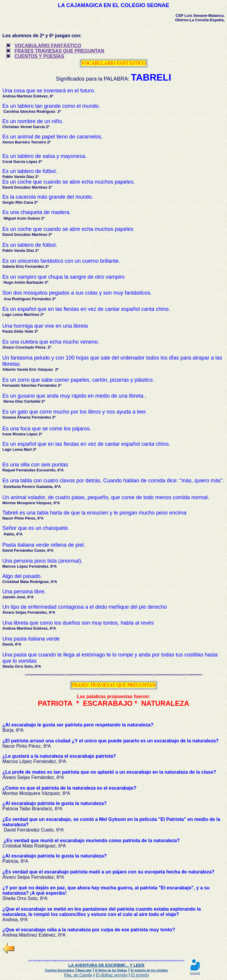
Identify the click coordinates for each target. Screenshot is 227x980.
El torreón (140, 975)
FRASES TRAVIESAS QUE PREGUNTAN (59, 51)
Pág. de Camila (78, 975)
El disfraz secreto (112, 975)
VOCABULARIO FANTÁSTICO (48, 46)
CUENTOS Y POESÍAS (39, 56)
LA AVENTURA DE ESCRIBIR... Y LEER (106, 965)
